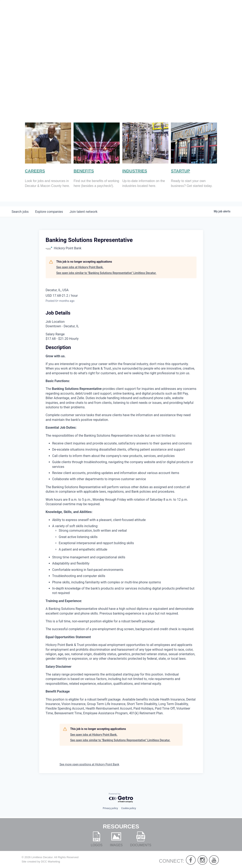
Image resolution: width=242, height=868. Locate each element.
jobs (20, 212)
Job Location (55, 322)
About (146, 17)
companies (49, 212)
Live (166, 17)
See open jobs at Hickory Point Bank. (80, 267)
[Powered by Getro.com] (121, 798)
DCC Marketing (51, 862)
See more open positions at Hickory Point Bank (89, 764)
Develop (211, 17)
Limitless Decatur (42, 857)
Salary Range (55, 334)
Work (185, 17)
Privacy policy (110, 808)
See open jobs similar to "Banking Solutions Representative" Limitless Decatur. (106, 273)
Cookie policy (129, 808)
